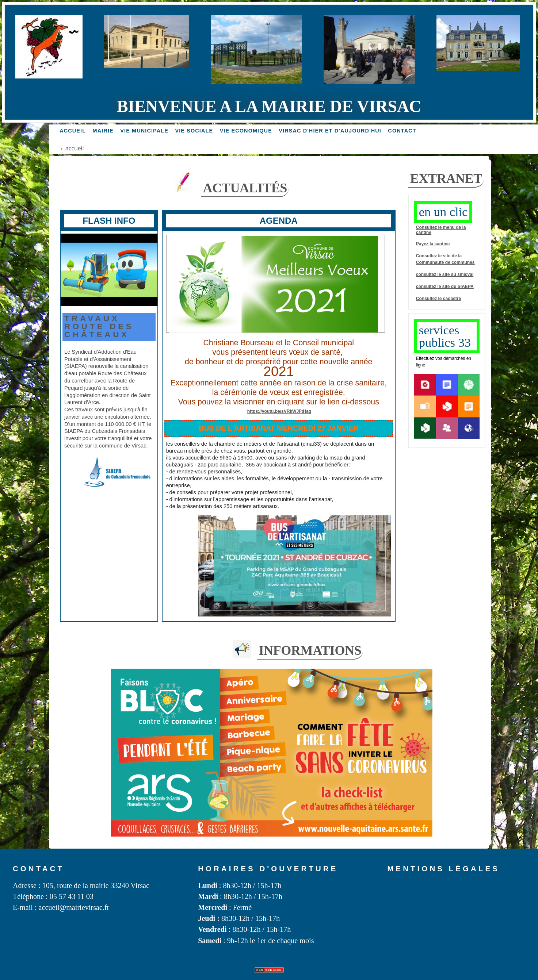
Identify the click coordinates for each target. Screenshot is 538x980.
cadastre (452, 299)
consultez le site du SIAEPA (445, 287)
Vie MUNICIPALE (144, 131)
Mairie (103, 131)
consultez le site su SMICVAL (445, 274)
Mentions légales (443, 869)
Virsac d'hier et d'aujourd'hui (330, 131)
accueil (73, 131)
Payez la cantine (433, 244)
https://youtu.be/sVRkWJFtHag (279, 411)
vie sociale (194, 131)
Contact (402, 131)
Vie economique (246, 131)
